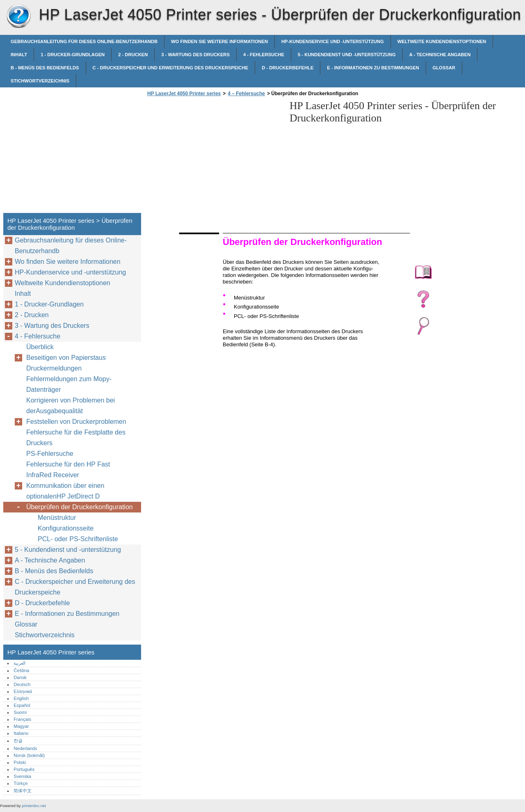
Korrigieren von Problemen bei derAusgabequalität (71, 406)
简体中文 (23, 791)
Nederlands (25, 748)
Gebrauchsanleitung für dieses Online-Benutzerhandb (84, 41)
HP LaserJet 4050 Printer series (18, 16)
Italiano (21, 733)
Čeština (21, 670)
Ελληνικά (23, 691)
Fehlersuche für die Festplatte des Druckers (76, 438)
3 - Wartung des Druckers (195, 55)
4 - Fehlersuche (264, 55)
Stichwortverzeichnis (40, 81)
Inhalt (19, 55)
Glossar (444, 68)
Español (22, 705)
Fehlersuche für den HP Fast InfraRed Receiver (68, 470)
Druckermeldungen (54, 368)
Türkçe (21, 783)
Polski (20, 762)
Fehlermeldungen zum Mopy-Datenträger (69, 384)
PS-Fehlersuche (50, 454)
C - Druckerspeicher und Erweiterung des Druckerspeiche (171, 68)
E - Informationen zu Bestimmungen (373, 68)
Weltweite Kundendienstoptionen (442, 41)
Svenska (22, 776)
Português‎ (24, 769)
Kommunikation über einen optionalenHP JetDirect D (65, 491)
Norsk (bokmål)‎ (29, 755)
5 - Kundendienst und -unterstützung (347, 55)
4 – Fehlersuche (246, 94)
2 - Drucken (133, 55)
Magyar (21, 726)
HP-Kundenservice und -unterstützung (333, 41)
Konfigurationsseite (66, 528)
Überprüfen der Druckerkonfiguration (80, 507)
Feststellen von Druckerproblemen (76, 422)
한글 (18, 741)
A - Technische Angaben (440, 55)
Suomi (20, 712)
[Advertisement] (214, 157)
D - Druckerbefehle (288, 68)
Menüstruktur (57, 518)
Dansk (20, 677)
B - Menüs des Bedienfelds (45, 68)
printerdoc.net (34, 806)
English (21, 698)
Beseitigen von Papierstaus (66, 358)
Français (22, 719)
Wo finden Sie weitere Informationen (219, 41)
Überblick (40, 347)
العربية (19, 663)
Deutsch (22, 684)
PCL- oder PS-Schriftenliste (78, 539)
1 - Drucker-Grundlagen (73, 55)
